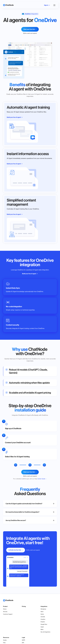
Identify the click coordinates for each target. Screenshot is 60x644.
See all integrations (45, 632)
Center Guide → (42, 479)
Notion (42, 614)
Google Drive (44, 624)
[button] (54, 5)
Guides (5, 640)
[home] (8, 5)
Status (5, 609)
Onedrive (43, 619)
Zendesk (43, 617)
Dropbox (43, 622)
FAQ (4, 643)
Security (5, 612)
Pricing (24, 606)
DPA (23, 643)
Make (42, 629)
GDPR (23, 640)
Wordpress (43, 609)
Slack (42, 612)
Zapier (42, 627)
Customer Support (8, 614)
